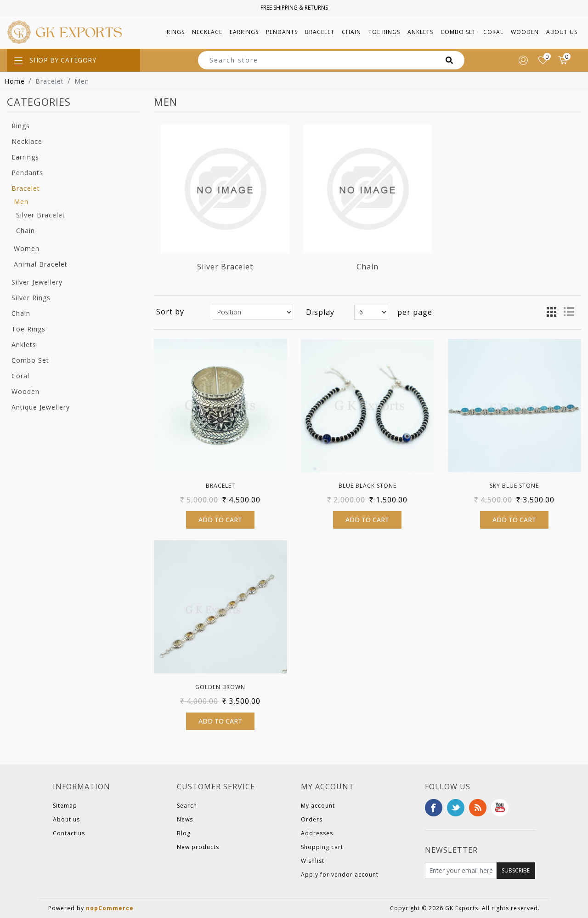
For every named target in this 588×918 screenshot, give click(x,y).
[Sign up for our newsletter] (461, 871)
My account (318, 806)
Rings (21, 126)
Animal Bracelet (41, 264)
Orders (312, 819)
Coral (20, 376)
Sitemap (65, 806)
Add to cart (220, 520)
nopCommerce (110, 908)
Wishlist (313, 861)
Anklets (24, 345)
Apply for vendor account (340, 875)
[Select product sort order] (252, 312)
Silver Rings (31, 298)
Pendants (27, 173)
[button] (176, 32)
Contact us (69, 833)
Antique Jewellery (41, 407)
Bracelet (26, 188)
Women (27, 248)
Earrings (25, 157)
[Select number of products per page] (371, 312)
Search (187, 806)
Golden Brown (220, 687)
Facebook (434, 808)
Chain (25, 231)
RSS (478, 808)
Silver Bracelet (41, 215)
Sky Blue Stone (514, 486)
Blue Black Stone (367, 486)
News (185, 819)
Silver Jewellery (37, 282)
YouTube (500, 808)
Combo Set (30, 360)
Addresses (317, 833)
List (569, 312)
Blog (184, 833)
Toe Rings (28, 329)
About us (562, 32)
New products (198, 847)
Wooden (25, 391)
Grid (552, 312)
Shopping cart (322, 847)
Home (15, 81)
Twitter (456, 808)
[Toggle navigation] (73, 60)
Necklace (27, 141)
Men (21, 202)
